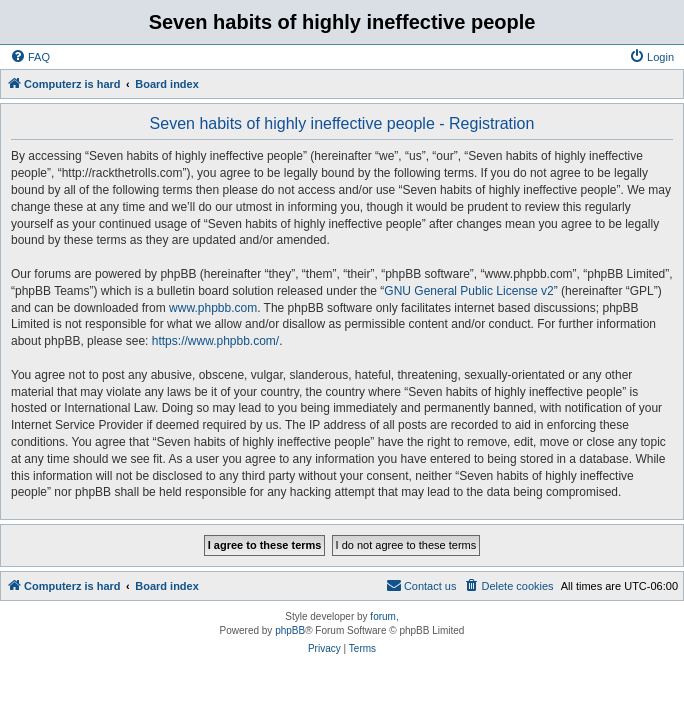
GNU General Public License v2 (468, 291)
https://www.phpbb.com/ (215, 341)
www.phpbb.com (213, 308)
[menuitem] (30, 57)
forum (383, 616)
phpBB (290, 630)
